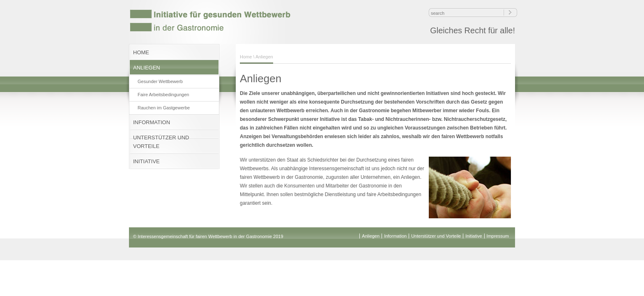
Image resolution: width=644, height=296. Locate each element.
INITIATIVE (146, 161)
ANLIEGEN (147, 68)
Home (246, 57)
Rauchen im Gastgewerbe (164, 108)
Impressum (498, 236)
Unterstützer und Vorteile (436, 236)
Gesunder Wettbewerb (160, 81)
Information (395, 236)
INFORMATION (152, 122)
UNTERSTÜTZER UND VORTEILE (161, 142)
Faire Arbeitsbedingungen (163, 95)
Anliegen (371, 236)
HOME (141, 52)
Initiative (474, 236)
